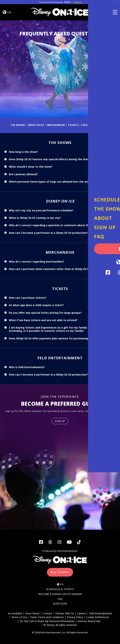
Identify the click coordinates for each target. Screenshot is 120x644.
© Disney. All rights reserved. (60, 625)
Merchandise (57, 125)
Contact (48, 614)
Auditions (60, 604)
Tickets (74, 125)
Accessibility (15, 614)
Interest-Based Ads (89, 621)
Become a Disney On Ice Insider (60, 594)
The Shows (17, 125)
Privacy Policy (75, 618)
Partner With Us (65, 614)
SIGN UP (60, 421)
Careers (82, 614)
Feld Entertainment (97, 125)
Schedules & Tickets (60, 589)
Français (78, 2)
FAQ (60, 599)
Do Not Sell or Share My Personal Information (47, 621)
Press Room (32, 614)
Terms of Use (19, 618)
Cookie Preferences (97, 618)
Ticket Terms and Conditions (47, 618)
